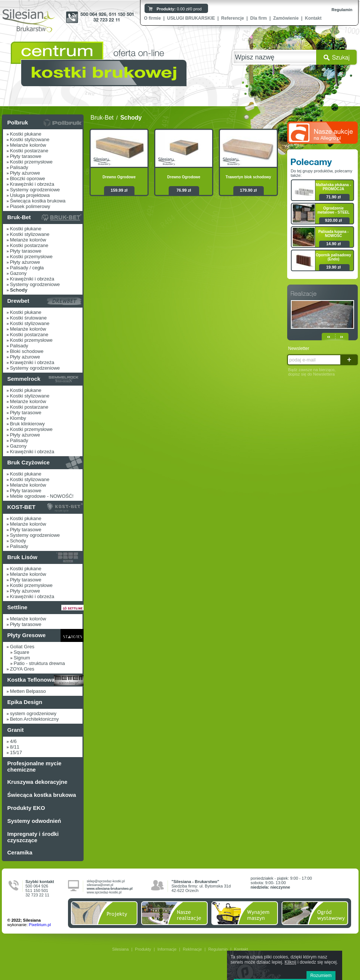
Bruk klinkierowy (27, 424)
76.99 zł (184, 190)
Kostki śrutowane (28, 318)
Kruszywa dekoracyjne (38, 782)
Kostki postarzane (29, 151)
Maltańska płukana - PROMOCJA (333, 187)
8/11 (15, 747)
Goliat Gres (22, 647)
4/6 (13, 741)
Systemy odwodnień (34, 821)
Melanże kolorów (28, 145)
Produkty (143, 949)
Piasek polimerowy (30, 206)
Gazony (18, 273)
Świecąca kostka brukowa (38, 201)
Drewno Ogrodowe (119, 177)
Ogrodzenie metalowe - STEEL (333, 210)
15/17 (16, 752)
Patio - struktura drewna (39, 663)
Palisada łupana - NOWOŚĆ (334, 234)
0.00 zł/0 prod (179, 9)
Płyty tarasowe (26, 156)
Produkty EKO (26, 808)
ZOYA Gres (22, 669)
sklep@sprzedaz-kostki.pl (106, 881)
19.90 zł (333, 267)
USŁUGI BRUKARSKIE (191, 18)
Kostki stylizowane (30, 139)
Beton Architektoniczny (35, 719)
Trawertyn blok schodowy (248, 177)
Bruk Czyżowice (29, 462)
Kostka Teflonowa (31, 680)
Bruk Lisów (22, 557)
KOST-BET (22, 507)
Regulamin (342, 10)
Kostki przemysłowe (31, 162)
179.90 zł (248, 190)
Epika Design (25, 702)
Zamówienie (286, 18)
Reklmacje (192, 949)
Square (22, 652)
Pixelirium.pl (40, 925)
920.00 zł (333, 220)
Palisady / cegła (27, 268)
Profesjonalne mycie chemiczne (35, 766)
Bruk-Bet (19, 217)
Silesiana (121, 949)
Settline (17, 607)
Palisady (19, 167)
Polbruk (18, 122)
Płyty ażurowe (25, 173)
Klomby (18, 418)
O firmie (153, 18)
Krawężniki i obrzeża (32, 184)
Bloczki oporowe (28, 179)
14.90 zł (333, 244)
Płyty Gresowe (27, 635)
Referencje (232, 18)
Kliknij (290, 962)
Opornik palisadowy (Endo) (333, 257)
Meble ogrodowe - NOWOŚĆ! (42, 496)
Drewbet (18, 301)
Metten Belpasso (28, 691)
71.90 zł (333, 197)
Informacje (167, 949)
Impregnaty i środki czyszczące (33, 837)
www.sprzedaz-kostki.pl (104, 892)
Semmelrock (24, 379)
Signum (22, 658)
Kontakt (313, 18)
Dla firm (259, 18)
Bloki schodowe (27, 351)
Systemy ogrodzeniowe (35, 190)
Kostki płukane (26, 134)
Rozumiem (321, 976)
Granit (16, 730)
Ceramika (20, 852)
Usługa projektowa (30, 195)
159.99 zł (119, 190)
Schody (18, 541)
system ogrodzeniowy (33, 713)
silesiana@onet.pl (100, 885)
